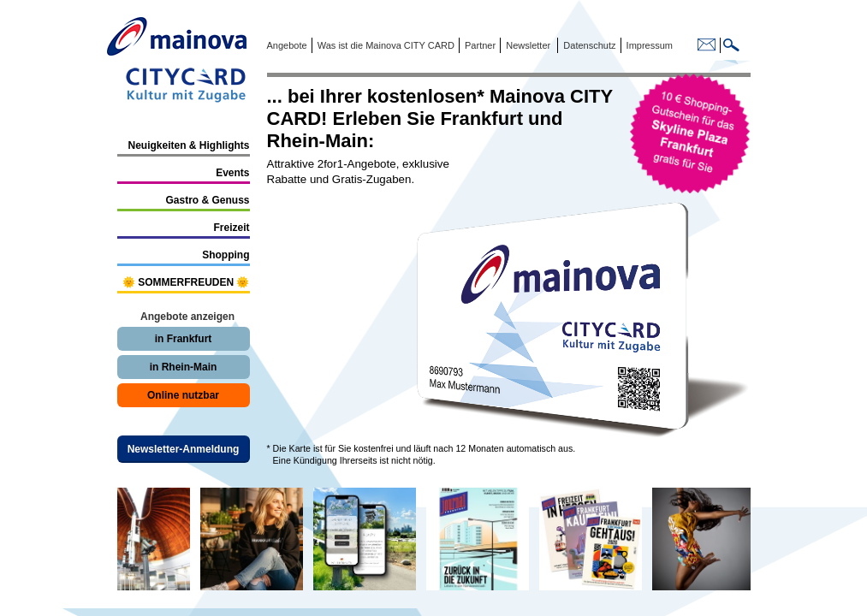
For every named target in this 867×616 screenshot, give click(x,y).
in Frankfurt (184, 339)
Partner (479, 45)
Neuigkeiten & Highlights (188, 145)
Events (232, 173)
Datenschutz (587, 45)
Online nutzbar (183, 395)
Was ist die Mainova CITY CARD (385, 45)
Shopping (226, 255)
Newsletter (528, 45)
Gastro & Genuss (207, 200)
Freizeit (231, 228)
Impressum (648, 45)
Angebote (287, 45)
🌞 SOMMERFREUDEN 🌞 (186, 282)
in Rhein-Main (184, 367)
